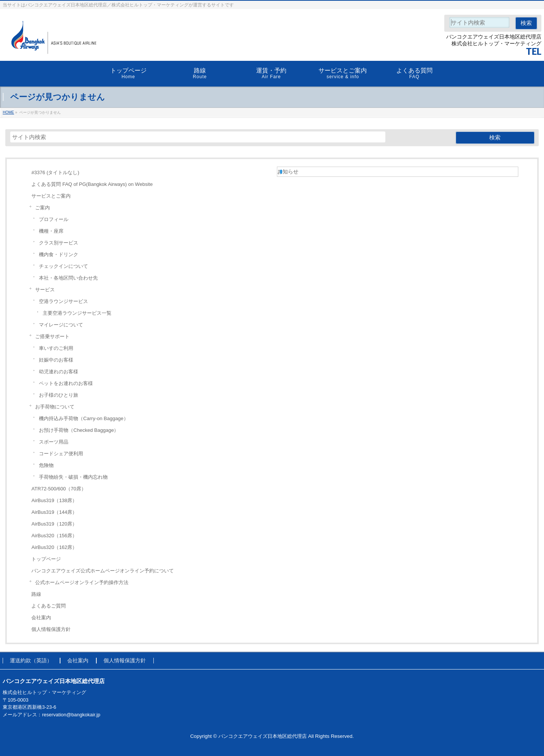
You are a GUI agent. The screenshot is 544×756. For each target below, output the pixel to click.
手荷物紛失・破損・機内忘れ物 (73, 477)
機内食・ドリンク (59, 254)
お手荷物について (55, 407)
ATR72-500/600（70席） (59, 489)
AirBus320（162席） (54, 547)
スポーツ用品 (54, 442)
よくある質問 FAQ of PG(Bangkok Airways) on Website (92, 184)
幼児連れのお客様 (59, 372)
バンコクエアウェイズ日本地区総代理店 (263, 736)
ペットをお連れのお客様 (66, 383)
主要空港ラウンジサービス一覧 (77, 313)
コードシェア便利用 (61, 454)
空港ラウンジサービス (63, 301)
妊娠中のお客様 (56, 360)
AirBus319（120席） (54, 524)
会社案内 (41, 618)
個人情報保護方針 (51, 629)
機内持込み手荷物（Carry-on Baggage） (83, 418)
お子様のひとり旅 (59, 395)
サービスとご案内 (51, 196)
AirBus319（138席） (54, 500)
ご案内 (42, 208)
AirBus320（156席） (54, 536)
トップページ (46, 559)
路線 (36, 594)
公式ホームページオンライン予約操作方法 (82, 582)
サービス (45, 290)
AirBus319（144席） (54, 512)
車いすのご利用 (56, 348)
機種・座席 (51, 231)
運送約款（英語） (31, 661)
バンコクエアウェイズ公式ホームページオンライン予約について (103, 571)
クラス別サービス (59, 243)
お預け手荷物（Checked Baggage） (79, 430)
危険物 (46, 465)
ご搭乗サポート (52, 336)
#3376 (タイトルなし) (55, 172)
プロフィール (54, 219)
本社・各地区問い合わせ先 (68, 278)
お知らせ (288, 172)
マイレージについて (61, 325)
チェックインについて (63, 266)
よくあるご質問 (49, 606)
